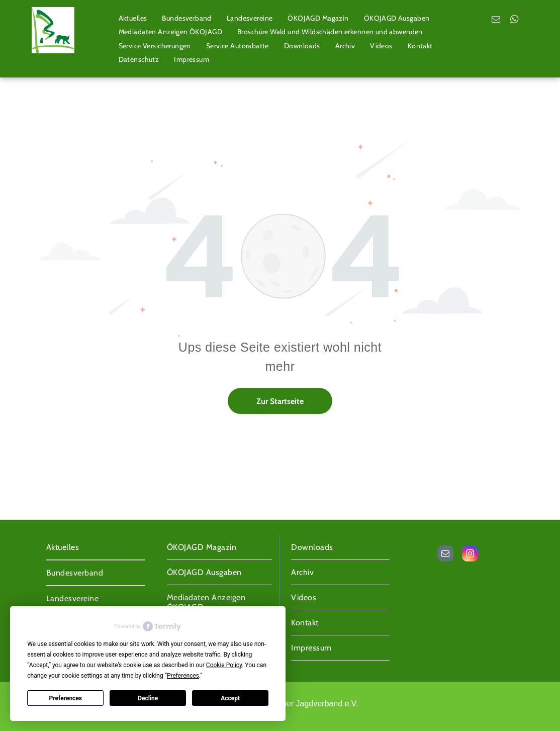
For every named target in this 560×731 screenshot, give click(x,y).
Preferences (66, 698)
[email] (496, 21)
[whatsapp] (515, 21)
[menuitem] (133, 18)
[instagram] (470, 555)
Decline (148, 698)
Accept (230, 698)
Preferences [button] (183, 676)
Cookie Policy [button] (224, 665)
